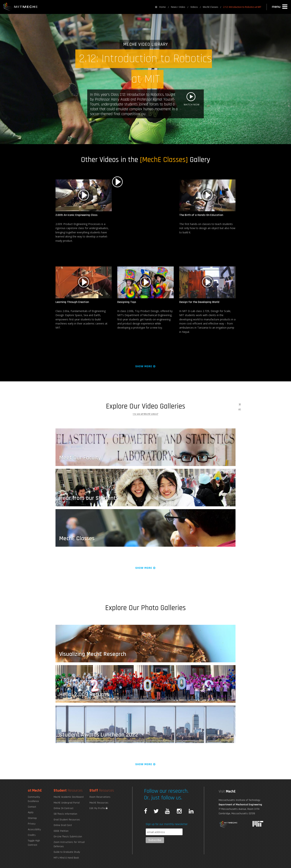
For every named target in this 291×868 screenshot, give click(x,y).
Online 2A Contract (64, 808)
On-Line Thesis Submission (68, 837)
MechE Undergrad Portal (67, 803)
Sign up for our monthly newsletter (167, 824)
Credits (32, 835)
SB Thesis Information (65, 814)
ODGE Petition (61, 831)
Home (160, 7)
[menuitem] (160, 7)
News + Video (178, 7)
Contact (32, 807)
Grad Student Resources (67, 820)
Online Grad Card (63, 825)
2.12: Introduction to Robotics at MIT (242, 7)
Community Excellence (34, 799)
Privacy (32, 824)
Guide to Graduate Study (67, 852)
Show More (146, 366)
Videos (194, 7)
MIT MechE (20, 7)
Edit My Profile (98, 808)
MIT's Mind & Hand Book (66, 858)
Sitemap (32, 818)
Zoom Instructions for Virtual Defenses (69, 844)
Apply (31, 812)
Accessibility (34, 830)
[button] (280, 7)
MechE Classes (210, 7)
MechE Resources (99, 803)
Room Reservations (100, 797)
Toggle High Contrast (34, 843)
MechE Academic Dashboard (69, 797)
